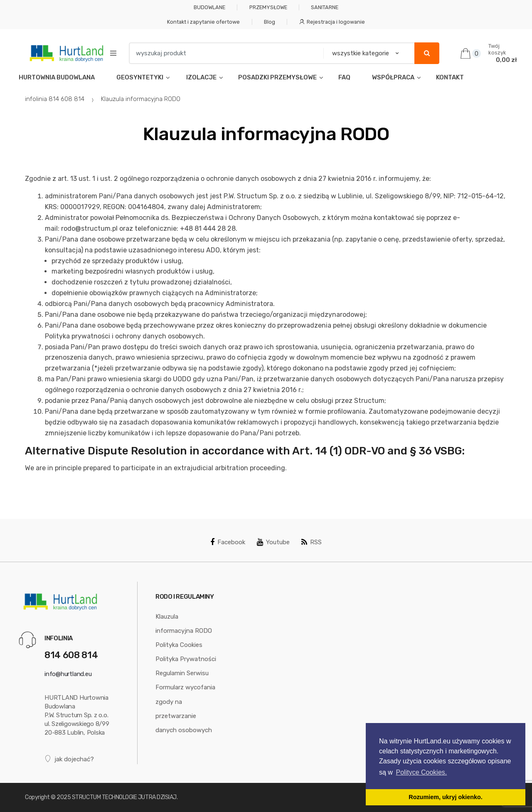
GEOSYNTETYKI (140, 77)
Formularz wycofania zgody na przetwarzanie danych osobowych (185, 708)
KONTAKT (450, 77)
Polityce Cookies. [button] (422, 772)
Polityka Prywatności (186, 659)
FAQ (344, 77)
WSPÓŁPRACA (393, 77)
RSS (312, 542)
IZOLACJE (201, 77)
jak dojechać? (69, 759)
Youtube (273, 542)
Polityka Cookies (179, 645)
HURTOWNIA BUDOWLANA (57, 77)
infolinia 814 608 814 (55, 99)
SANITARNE (325, 7)
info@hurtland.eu (68, 674)
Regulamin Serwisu (182, 673)
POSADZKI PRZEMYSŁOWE (277, 77)
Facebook (228, 542)
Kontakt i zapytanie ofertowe (203, 22)
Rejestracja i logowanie (332, 22)
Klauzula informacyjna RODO (184, 624)
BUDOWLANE (209, 7)
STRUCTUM (86, 797)
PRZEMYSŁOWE (268, 7)
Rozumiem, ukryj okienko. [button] (446, 797)
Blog (270, 22)
